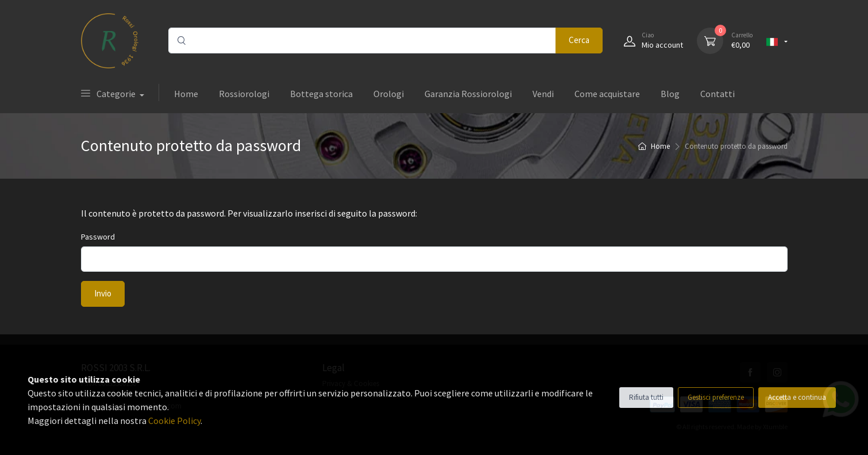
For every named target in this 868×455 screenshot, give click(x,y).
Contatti (717, 94)
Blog (670, 94)
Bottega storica (321, 94)
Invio (103, 293)
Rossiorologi (244, 94)
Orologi (389, 94)
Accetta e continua (797, 397)
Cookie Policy (174, 421)
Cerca (579, 40)
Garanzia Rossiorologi (468, 94)
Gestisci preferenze (716, 397)
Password (98, 237)
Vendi (543, 94)
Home (186, 94)
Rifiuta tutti (646, 397)
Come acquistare (607, 94)
